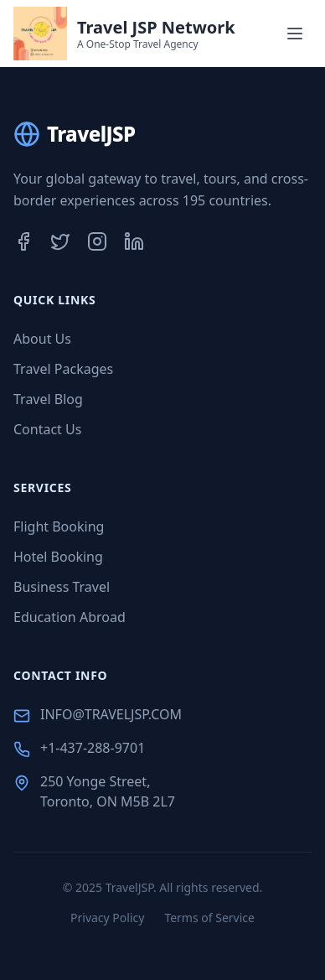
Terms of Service (209, 918)
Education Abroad (70, 617)
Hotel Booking (58, 557)
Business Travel (62, 587)
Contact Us (47, 429)
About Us (42, 339)
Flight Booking (59, 526)
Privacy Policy (107, 918)
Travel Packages (63, 369)
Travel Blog (48, 399)
